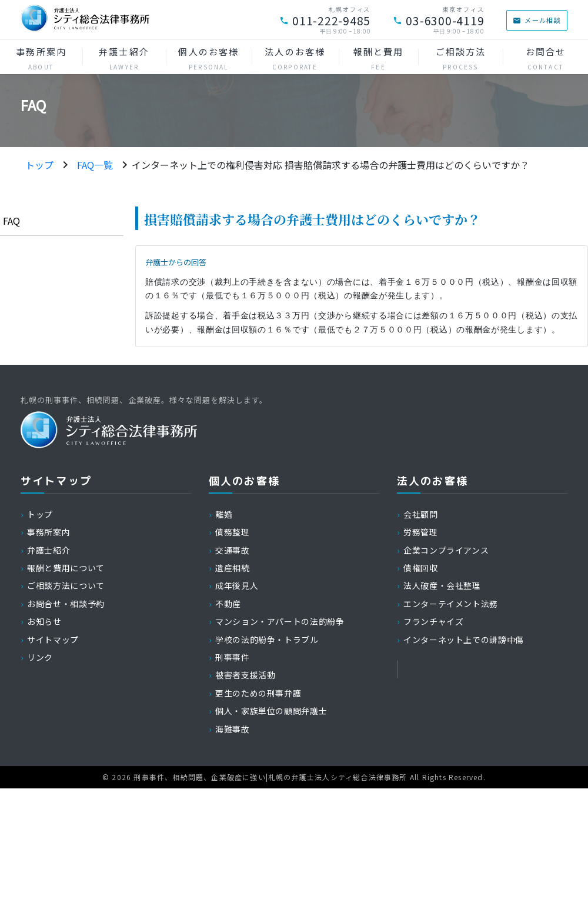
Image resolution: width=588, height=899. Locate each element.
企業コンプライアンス (446, 550)
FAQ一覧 (95, 165)
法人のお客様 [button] (295, 58)
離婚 (224, 514)
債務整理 (233, 532)
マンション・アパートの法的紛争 (280, 621)
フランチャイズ (433, 621)
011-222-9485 (325, 20)
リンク (40, 657)
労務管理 (421, 532)
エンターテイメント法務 (451, 604)
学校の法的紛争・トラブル (267, 640)
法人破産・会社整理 (442, 585)
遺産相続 (233, 568)
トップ (39, 165)
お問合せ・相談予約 (66, 604)
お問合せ (545, 58)
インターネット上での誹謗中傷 (464, 640)
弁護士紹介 (124, 58)
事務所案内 (41, 58)
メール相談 (537, 20)
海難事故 (233, 729)
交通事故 (233, 550)
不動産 (228, 604)
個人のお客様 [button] (209, 58)
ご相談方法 (460, 58)
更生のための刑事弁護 (258, 693)
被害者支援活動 (245, 675)
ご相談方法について (66, 585)
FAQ (11, 221)
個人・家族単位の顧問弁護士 (271, 711)
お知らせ (44, 621)
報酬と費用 (379, 58)
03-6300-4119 (438, 20)
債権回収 (421, 568)
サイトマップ (53, 640)
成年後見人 (237, 585)
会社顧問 (421, 514)
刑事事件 (233, 657)
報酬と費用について (66, 568)
